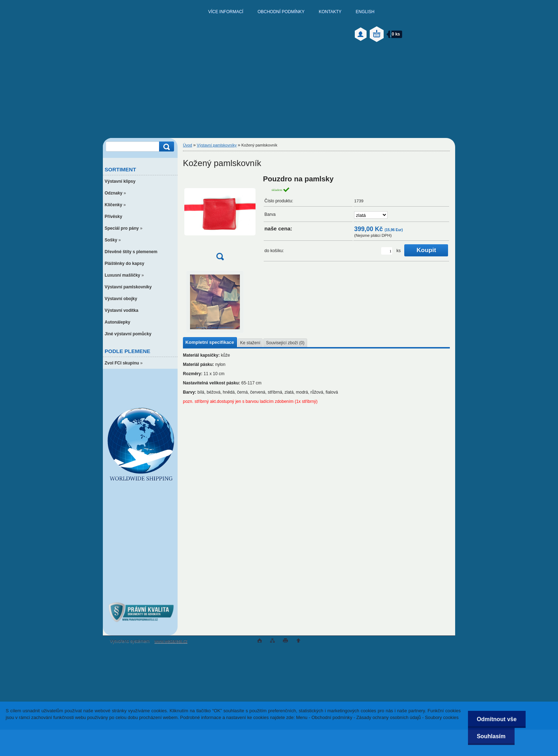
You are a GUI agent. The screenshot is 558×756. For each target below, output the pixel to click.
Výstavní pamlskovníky (217, 145)
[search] (165, 147)
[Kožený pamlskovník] (220, 220)
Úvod (188, 145)
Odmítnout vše (497, 719)
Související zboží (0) (285, 343)
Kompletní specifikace (210, 342)
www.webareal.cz (171, 641)
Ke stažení (250, 343)
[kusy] (387, 251)
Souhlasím (491, 736)
